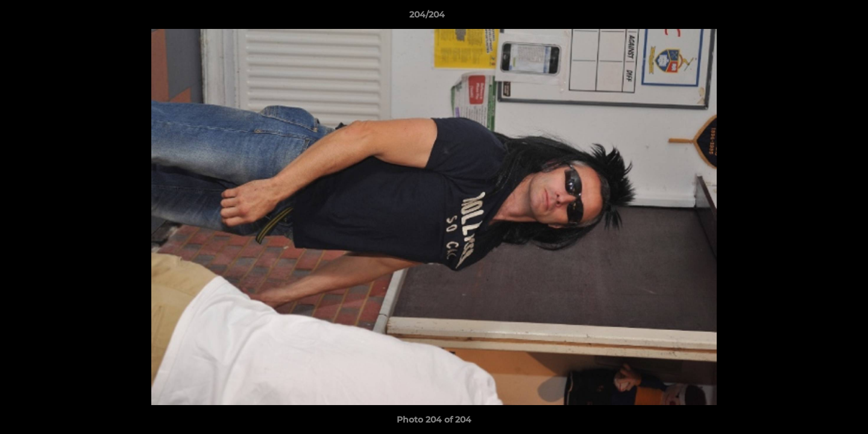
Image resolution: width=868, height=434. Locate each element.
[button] (817, 17)
